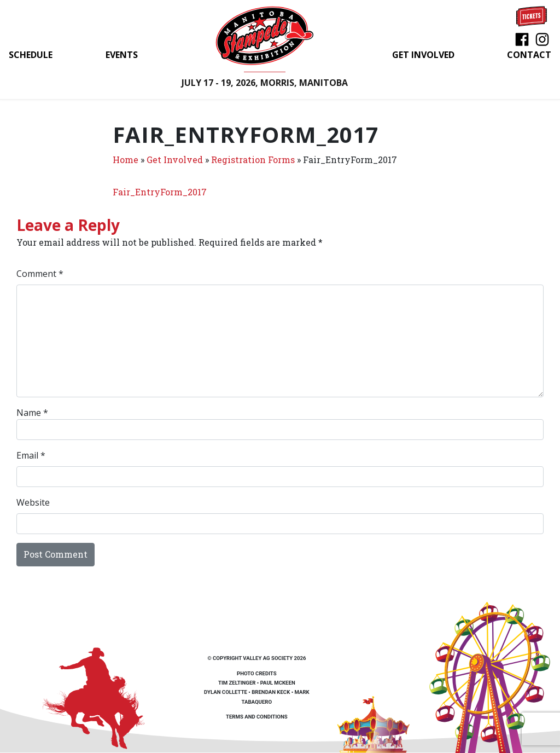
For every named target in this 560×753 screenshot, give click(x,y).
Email (31, 455)
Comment (40, 274)
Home (126, 160)
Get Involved (423, 55)
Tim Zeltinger (237, 683)
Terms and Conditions (257, 717)
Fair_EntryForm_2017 (160, 192)
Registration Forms (253, 160)
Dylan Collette (226, 692)
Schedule (31, 55)
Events (122, 55)
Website (33, 502)
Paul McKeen (278, 683)
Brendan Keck (271, 692)
